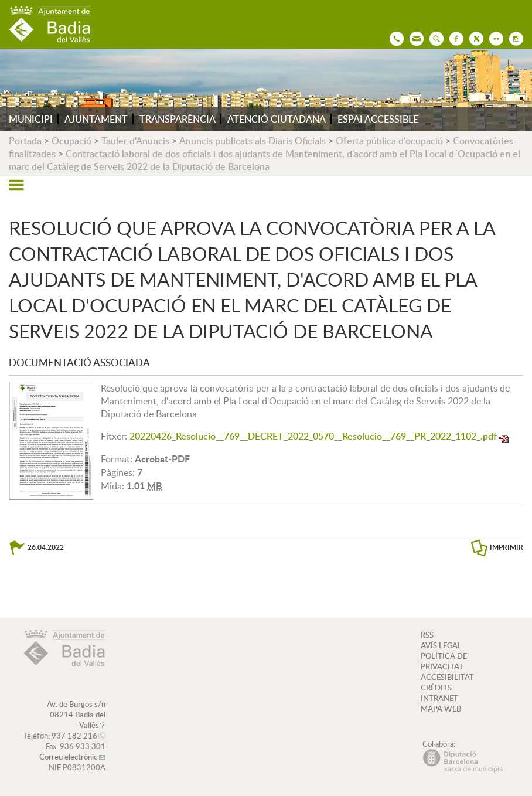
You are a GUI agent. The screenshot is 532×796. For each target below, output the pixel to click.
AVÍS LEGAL (441, 645)
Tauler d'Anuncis (135, 141)
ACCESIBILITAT (447, 677)
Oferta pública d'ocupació (389, 141)
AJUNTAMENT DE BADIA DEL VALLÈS (50, 24)
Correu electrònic (68, 757)
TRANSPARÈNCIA (178, 119)
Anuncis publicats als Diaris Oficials (253, 141)
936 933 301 (83, 746)
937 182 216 (74, 736)
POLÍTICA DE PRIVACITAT (444, 661)
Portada (25, 141)
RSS (427, 635)
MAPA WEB (441, 709)
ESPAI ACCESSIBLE (378, 119)
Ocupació (71, 141)
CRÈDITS (436, 688)
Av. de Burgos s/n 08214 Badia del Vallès (76, 715)
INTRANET (439, 698)
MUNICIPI (31, 119)
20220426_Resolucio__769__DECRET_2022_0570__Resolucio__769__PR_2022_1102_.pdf (313, 436)
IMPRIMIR (507, 547)
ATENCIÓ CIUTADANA (277, 119)
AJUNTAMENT (96, 119)
